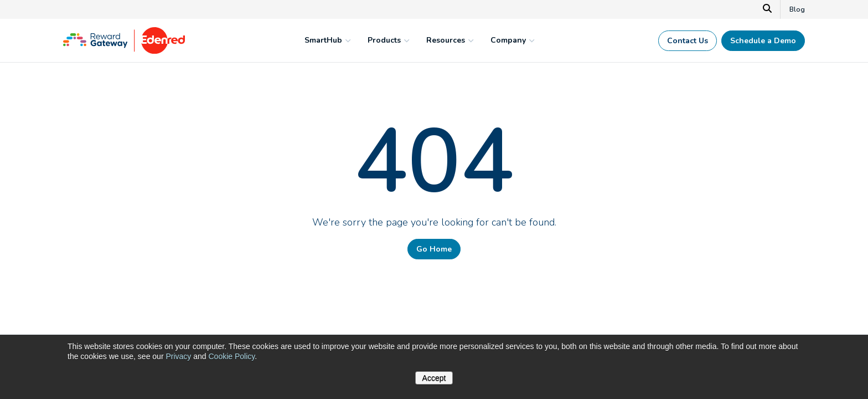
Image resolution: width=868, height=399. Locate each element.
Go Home (434, 249)
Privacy (178, 356)
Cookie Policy (231, 356)
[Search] (768, 9)
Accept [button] (434, 378)
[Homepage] (124, 51)
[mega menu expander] (347, 40)
